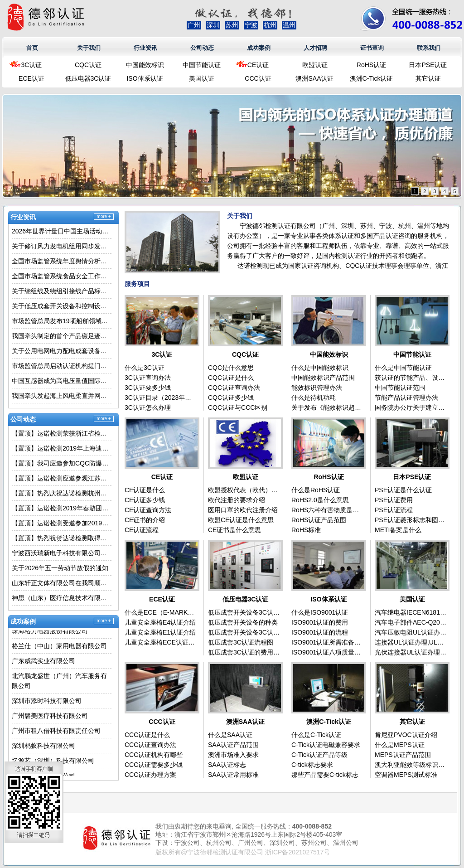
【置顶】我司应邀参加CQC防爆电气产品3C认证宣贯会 (62, 463)
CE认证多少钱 (145, 500)
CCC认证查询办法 (150, 745)
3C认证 (32, 65)
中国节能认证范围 (400, 388)
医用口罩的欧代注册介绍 (243, 510)
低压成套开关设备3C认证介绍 (244, 612)
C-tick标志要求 (312, 765)
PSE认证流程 (394, 510)
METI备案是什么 (398, 530)
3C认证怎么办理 (148, 407)
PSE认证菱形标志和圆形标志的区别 (411, 520)
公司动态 (202, 48)
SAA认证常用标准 (233, 775)
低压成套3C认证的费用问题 (244, 652)
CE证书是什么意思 (234, 530)
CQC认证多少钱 (231, 398)
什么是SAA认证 (230, 735)
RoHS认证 (371, 65)
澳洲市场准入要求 (233, 755)
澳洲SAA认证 (314, 78)
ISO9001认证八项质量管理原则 (328, 652)
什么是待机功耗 (314, 398)
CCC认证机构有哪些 (154, 755)
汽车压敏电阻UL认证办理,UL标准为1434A (411, 632)
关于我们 (89, 48)
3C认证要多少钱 (148, 388)
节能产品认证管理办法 (406, 398)
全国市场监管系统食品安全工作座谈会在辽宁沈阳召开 (62, 276)
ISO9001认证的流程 (320, 632)
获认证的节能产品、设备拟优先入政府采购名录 (411, 378)
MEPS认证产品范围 (403, 755)
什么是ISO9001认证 (320, 612)
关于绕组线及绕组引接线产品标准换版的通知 (62, 291)
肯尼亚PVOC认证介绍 (406, 735)
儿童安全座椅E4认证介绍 (160, 622)
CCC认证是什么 (147, 735)
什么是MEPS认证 (400, 745)
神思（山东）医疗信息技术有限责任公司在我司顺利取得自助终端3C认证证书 (62, 598)
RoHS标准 (306, 530)
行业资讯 (145, 48)
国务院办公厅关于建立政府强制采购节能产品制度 (411, 407)
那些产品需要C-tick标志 (325, 775)
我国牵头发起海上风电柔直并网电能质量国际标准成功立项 (62, 396)
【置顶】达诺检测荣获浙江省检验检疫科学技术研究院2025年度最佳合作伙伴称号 (62, 433)
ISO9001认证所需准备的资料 (328, 642)
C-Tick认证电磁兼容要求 (326, 745)
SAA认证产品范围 (233, 745)
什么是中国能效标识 (320, 368)
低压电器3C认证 (88, 78)
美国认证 (202, 78)
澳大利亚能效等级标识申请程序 (411, 765)
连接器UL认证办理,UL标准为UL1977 (411, 642)
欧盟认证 (315, 65)
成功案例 (259, 48)
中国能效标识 (145, 65)
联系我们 (429, 48)
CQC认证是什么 (231, 378)
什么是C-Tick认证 (316, 735)
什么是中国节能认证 (403, 368)
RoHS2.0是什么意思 (320, 500)
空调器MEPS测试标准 (406, 775)
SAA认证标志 (227, 765)
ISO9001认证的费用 (320, 622)
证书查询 (372, 48)
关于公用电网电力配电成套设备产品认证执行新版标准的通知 (62, 351)
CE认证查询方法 (148, 510)
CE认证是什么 (145, 490)
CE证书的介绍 (145, 520)
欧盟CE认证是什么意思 (241, 520)
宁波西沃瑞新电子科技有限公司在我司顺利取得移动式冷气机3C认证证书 (62, 553)
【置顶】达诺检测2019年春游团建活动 (62, 508)
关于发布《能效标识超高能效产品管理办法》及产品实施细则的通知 (328, 407)
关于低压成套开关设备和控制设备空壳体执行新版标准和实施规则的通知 (62, 306)
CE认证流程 (142, 530)
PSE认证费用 (394, 500)
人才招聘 (315, 48)
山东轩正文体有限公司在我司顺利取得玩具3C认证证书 (62, 583)
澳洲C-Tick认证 (372, 78)
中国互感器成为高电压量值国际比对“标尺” (62, 381)
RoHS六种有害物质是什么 (328, 510)
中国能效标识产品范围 (323, 378)
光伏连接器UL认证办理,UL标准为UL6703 (411, 652)
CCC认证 (258, 78)
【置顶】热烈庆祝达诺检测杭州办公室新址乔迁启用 (62, 493)
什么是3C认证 (145, 368)
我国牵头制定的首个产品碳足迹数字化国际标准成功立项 (62, 336)
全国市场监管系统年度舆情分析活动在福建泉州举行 (62, 261)
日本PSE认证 (428, 65)
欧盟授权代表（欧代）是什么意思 (244, 490)
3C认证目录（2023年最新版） (161, 398)
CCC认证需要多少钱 (154, 765)
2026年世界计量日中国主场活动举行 (62, 231)
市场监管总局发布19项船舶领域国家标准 (62, 321)
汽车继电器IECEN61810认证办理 (411, 612)
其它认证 (428, 78)
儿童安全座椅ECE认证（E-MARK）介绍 (161, 642)
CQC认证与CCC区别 (238, 407)
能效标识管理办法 (317, 388)
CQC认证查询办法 (234, 388)
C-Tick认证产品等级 (319, 755)
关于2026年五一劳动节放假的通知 (60, 568)
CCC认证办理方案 (150, 775)
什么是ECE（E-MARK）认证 (161, 612)
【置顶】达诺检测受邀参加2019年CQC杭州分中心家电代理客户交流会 (62, 523)
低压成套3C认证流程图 (241, 642)
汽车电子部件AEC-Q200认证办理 (411, 622)
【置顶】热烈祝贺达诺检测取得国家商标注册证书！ (62, 538)
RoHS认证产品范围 (319, 520)
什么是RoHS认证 (316, 490)
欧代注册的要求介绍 (237, 500)
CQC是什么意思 (231, 368)
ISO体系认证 (145, 78)
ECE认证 (31, 78)
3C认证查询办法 (148, 378)
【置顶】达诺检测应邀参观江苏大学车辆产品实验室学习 (62, 478)
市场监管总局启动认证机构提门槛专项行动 (62, 366)
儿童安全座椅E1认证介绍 (160, 632)
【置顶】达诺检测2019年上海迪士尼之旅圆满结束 (62, 448)
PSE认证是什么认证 (403, 490)
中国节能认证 (202, 65)
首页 (32, 48)
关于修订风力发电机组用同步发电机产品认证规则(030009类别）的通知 (62, 246)
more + (104, 216)
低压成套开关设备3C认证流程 (244, 632)
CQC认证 (88, 65)
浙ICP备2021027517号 (297, 852)
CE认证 (258, 65)
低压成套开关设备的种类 (243, 622)
